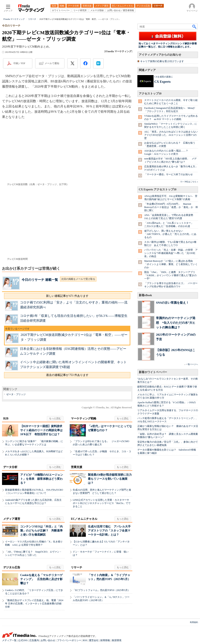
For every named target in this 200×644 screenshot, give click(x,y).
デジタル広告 (12, 567)
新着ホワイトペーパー (153, 372)
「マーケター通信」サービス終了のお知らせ (168, 174)
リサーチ (77, 567)
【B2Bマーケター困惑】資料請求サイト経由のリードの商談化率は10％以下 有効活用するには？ (41, 430)
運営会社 (94, 640)
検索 (195, 27)
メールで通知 (52, 63)
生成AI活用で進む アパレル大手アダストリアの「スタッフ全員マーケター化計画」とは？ (109, 531)
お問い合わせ (48, 640)
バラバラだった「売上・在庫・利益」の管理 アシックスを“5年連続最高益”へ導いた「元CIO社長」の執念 (171, 253)
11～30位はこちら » (189, 182)
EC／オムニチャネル (84, 519)
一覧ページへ (192, 364)
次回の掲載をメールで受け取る (78, 279)
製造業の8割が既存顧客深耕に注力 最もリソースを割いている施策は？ (111, 479)
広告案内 (34, 640)
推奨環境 (117, 640)
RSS (85, 640)
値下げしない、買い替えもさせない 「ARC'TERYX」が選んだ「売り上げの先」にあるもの (170, 234)
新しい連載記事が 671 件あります (67, 296)
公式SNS (23, 640)
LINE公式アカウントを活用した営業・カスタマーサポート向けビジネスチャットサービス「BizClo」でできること (102, 503)
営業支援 (77, 467)
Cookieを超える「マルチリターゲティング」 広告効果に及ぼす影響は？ (41, 579)
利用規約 (194, 622)
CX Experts (162, 82)
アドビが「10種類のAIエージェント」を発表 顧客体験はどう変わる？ (42, 479)
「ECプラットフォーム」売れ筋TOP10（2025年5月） (101, 590)
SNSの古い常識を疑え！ (172, 303)
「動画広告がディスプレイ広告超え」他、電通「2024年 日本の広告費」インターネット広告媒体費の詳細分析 (34, 604)
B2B (6, 419)
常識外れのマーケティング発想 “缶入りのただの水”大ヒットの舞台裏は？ (176, 323)
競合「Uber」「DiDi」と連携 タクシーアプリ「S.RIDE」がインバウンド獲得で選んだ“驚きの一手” (170, 275)
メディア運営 (12, 519)
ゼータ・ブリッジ (16, 394)
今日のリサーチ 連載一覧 (40, 280)
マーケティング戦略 (84, 419)
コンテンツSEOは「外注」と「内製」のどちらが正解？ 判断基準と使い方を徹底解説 (41, 531)
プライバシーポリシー (69, 640)
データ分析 (10, 467)
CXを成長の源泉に (164, 77)
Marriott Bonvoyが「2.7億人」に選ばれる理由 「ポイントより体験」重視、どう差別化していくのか (171, 264)
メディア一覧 (9, 640)
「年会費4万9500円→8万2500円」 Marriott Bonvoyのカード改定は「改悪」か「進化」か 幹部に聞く (171, 207)
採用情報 (105, 640)
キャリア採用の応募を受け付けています (162, 61)
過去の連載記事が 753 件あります (67, 375)
